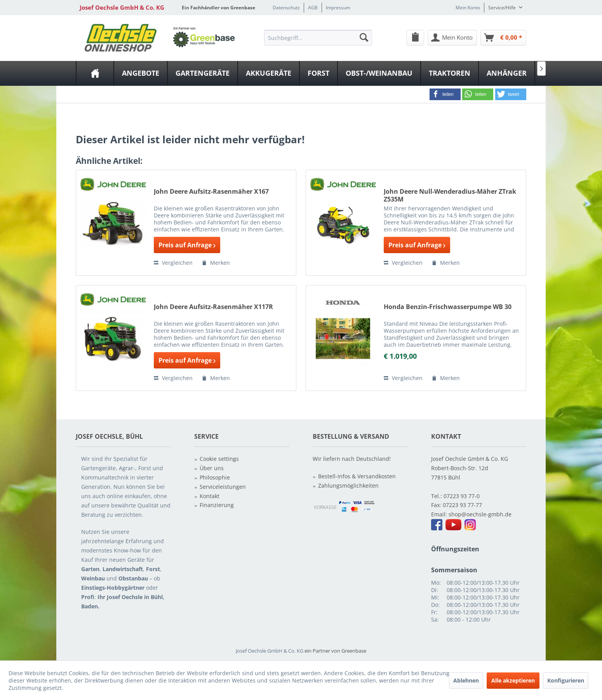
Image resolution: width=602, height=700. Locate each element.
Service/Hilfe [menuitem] (503, 8)
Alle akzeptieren (513, 680)
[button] (445, 94)
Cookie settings (219, 459)
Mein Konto (468, 8)
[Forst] (318, 73)
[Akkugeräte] (269, 73)
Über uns (212, 468)
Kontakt (210, 496)
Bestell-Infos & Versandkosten (357, 476)
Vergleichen (173, 263)
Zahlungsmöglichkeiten (348, 485)
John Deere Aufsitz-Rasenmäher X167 (211, 192)
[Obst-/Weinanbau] (379, 73)
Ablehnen (466, 680)
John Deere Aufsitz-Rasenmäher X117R (213, 307)
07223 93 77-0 (462, 496)
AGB (313, 8)
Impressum (338, 8)
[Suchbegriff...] (318, 38)
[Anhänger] (507, 73)
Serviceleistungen (223, 487)
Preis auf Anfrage (187, 245)
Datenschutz (286, 8)
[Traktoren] (450, 73)
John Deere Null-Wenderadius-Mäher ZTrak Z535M (450, 195)
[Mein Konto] (452, 38)
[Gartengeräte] (203, 73)
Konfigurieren (566, 680)
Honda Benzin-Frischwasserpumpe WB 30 (448, 307)
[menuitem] (318, 37)
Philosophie (215, 477)
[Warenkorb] (503, 38)
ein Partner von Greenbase (335, 651)
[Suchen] (364, 37)
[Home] (95, 73)
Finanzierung (217, 505)
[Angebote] (141, 73)
